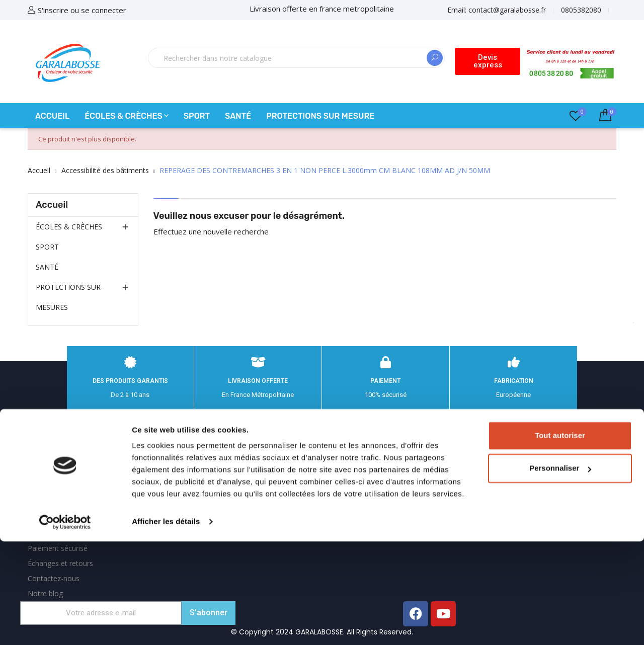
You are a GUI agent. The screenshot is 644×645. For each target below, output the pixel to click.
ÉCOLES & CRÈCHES (69, 227)
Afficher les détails (166, 625)
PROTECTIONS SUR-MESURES (69, 297)
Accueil (52, 205)
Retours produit (254, 457)
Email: (497, 10)
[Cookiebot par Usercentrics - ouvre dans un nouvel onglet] (65, 625)
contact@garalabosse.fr (514, 494)
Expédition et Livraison (64, 442)
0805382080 (581, 10)
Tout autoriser (560, 539)
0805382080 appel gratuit (522, 473)
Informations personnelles (272, 441)
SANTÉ (47, 267)
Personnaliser (560, 572)
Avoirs (239, 487)
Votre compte (260, 425)
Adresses (244, 502)
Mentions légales (55, 458)
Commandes (250, 472)
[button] (488, 61)
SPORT (47, 247)
